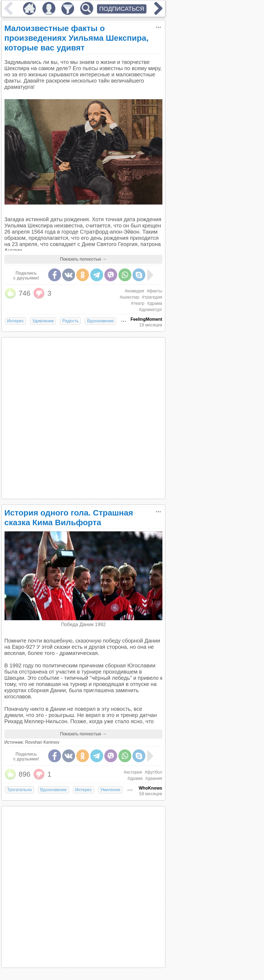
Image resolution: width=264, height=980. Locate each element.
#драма (155, 303)
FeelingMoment (146, 319)
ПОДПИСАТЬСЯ (122, 9)
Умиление (110, 790)
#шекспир (129, 297)
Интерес (15, 321)
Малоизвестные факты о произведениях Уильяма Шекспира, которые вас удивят (76, 38)
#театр (138, 303)
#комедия (134, 291)
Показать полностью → (83, 259)
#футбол (153, 772)
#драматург (151, 310)
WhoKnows (150, 788)
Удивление (43, 321)
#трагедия (152, 297)
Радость (70, 321)
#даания (154, 778)
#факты (154, 291)
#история (133, 772)
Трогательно (19, 790)
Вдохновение (100, 321)
